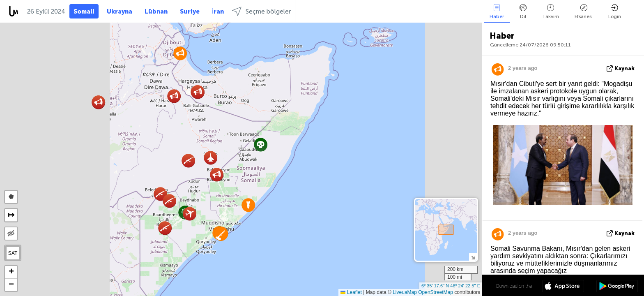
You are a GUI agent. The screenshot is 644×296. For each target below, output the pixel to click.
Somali (84, 12)
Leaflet (351, 292)
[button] (261, 145)
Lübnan (156, 12)
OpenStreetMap (436, 292)
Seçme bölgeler (261, 11)
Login (615, 12)
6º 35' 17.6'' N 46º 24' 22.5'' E (451, 286)
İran (218, 12)
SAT (13, 253)
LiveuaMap (405, 292)
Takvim (551, 12)
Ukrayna (120, 12)
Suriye (190, 12)
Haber (497, 12)
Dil (523, 12)
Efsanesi (584, 12)
